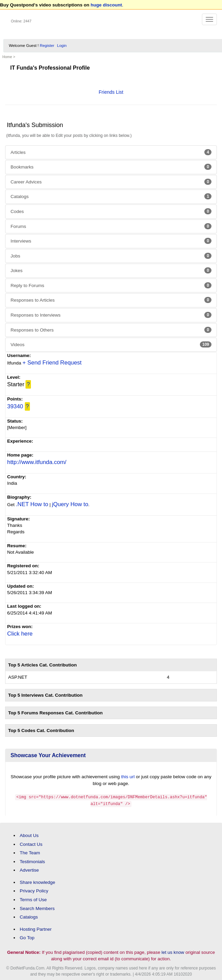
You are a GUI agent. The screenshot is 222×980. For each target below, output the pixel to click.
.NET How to (32, 504)
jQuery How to (70, 504)
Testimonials (32, 861)
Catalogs (111, 196)
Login (62, 46)
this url (128, 777)
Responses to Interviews (111, 315)
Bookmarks (111, 167)
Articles (111, 152)
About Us (29, 835)
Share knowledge (37, 882)
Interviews (111, 241)
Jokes (111, 270)
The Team (30, 852)
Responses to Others (111, 330)
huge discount (106, 5)
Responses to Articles (111, 300)
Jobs (111, 256)
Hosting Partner (36, 929)
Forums (111, 226)
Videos (111, 344)
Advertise (29, 869)
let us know (173, 952)
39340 (15, 406)
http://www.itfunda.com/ (37, 462)
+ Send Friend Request (52, 363)
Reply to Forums (111, 285)
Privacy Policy (34, 890)
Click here (20, 634)
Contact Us (31, 843)
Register (47, 46)
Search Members (37, 907)
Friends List (111, 92)
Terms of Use (33, 899)
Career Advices (111, 182)
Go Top (27, 937)
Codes (111, 211)
